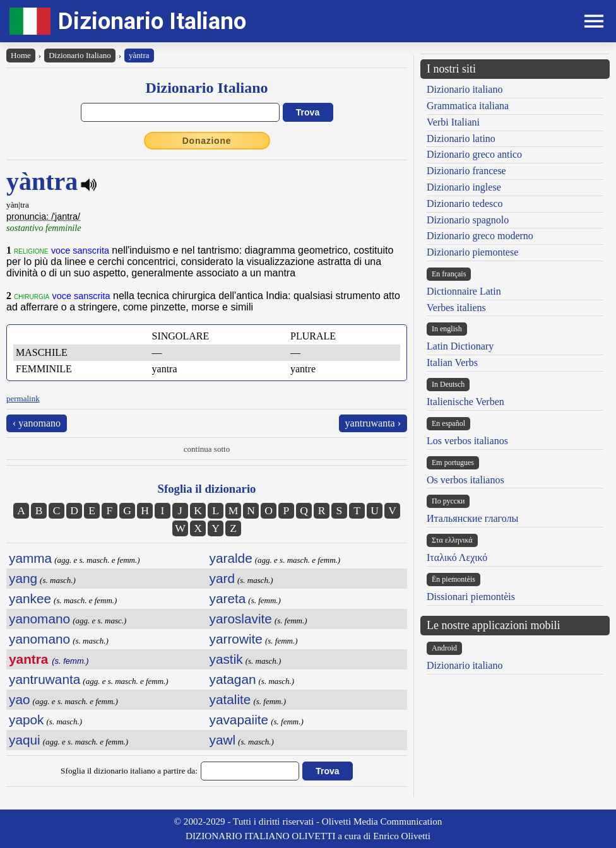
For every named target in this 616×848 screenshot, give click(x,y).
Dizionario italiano (465, 89)
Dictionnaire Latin (464, 291)
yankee (30, 598)
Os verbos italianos (465, 480)
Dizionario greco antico (474, 154)
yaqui (25, 740)
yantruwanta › (373, 423)
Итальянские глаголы (472, 518)
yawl (223, 740)
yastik (226, 659)
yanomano (39, 619)
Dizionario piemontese (472, 252)
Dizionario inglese (464, 187)
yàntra (139, 55)
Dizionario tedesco (465, 203)
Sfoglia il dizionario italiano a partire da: (129, 771)
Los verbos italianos (467, 441)
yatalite (230, 699)
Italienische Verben (465, 402)
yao (20, 699)
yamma (30, 558)
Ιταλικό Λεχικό (457, 557)
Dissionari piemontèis (471, 597)
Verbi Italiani (453, 122)
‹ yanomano (37, 423)
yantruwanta (44, 679)
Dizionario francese (466, 171)
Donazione (207, 141)
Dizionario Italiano (152, 21)
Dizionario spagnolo (468, 220)
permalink (23, 398)
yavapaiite (239, 720)
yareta (228, 598)
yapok (27, 720)
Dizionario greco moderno (480, 236)
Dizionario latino (461, 138)
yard (222, 578)
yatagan (233, 679)
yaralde (231, 558)
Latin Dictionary (460, 346)
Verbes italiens (456, 308)
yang (23, 578)
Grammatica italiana (468, 106)
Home (21, 55)
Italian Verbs (452, 362)
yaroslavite (241, 619)
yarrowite (236, 639)
